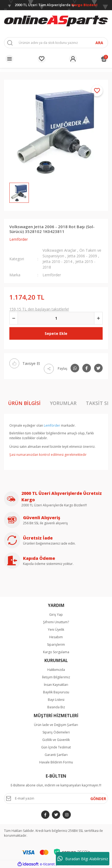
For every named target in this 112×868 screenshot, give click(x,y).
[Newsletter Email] (56, 798)
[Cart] (104, 59)
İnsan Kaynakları (56, 685)
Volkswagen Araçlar (59, 250)
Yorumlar (63, 403)
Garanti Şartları (56, 755)
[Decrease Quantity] (14, 318)
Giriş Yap (56, 615)
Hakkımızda (56, 670)
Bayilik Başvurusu (56, 692)
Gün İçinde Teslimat (56, 747)
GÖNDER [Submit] (98, 799)
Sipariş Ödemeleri (56, 732)
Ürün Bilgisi (24, 403)
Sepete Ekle (56, 333)
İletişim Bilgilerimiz (56, 677)
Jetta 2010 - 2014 (58, 261)
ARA (99, 43)
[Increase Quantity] (98, 318)
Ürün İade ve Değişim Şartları (56, 725)
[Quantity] (56, 318)
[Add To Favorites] (97, 91)
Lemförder (19, 239)
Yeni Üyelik (56, 630)
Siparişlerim (56, 645)
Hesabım (56, 637)
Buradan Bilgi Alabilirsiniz (83, 859)
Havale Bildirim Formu (56, 762)
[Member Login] (73, 59)
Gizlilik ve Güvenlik (56, 740)
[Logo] (56, 21)
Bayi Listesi (56, 700)
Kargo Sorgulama (56, 652)
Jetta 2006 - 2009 (82, 256)
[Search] (56, 43)
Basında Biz (56, 707)
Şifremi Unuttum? (56, 622)
